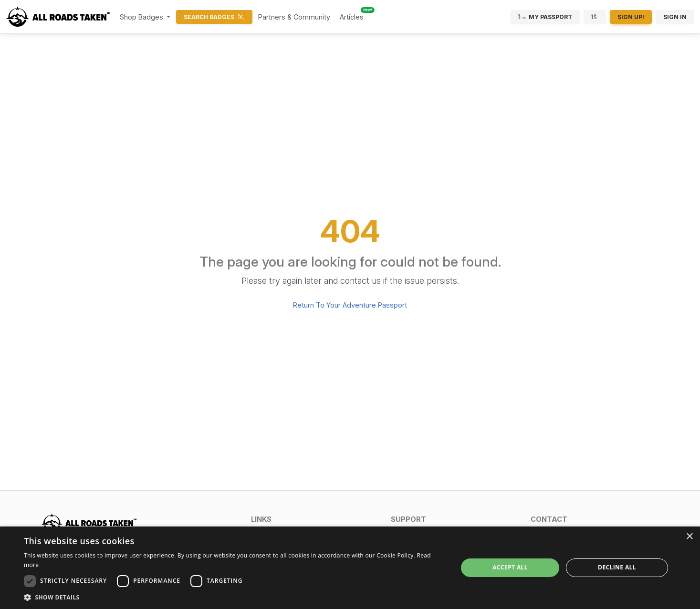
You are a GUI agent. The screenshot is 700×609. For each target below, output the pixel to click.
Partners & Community (294, 17)
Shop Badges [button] (142, 17)
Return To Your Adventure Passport (350, 305)
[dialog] (350, 568)
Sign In (675, 17)
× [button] (689, 537)
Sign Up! (631, 17)
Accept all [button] (510, 567)
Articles (352, 17)
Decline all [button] (617, 567)
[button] (315, 519)
